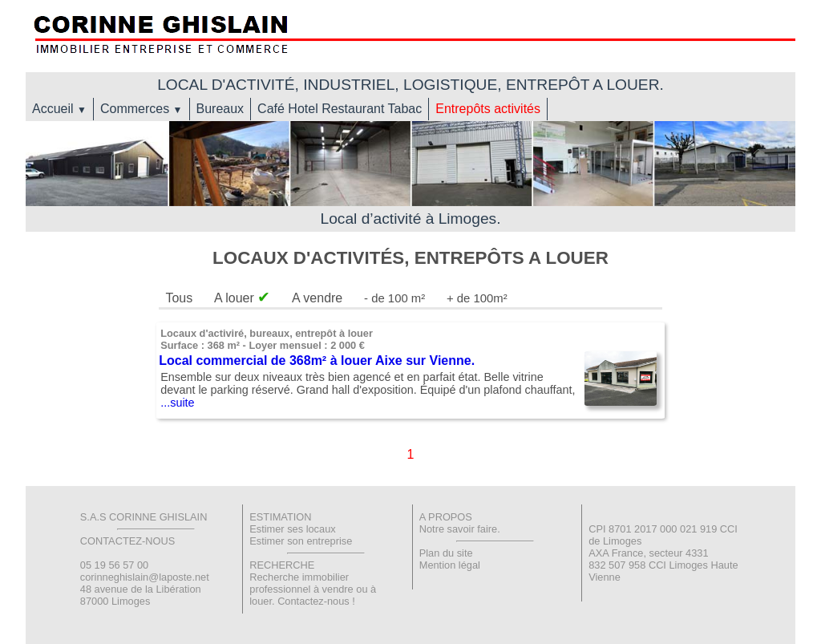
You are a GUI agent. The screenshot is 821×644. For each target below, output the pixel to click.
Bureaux (220, 109)
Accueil (59, 109)
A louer (242, 298)
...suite (177, 403)
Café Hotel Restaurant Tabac (340, 109)
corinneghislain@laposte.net (145, 577)
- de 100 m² (394, 298)
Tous (179, 298)
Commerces (142, 109)
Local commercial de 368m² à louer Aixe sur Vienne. (317, 360)
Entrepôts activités (488, 109)
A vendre (317, 298)
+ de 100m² (477, 298)
